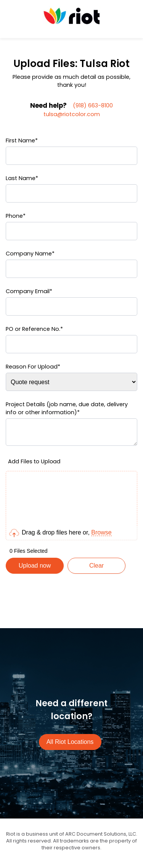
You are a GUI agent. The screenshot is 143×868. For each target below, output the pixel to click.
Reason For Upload (33, 367)
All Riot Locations (70, 746)
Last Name (22, 178)
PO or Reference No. (34, 329)
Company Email (29, 291)
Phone (16, 216)
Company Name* (30, 254)
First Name (22, 140)
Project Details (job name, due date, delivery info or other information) (67, 408)
